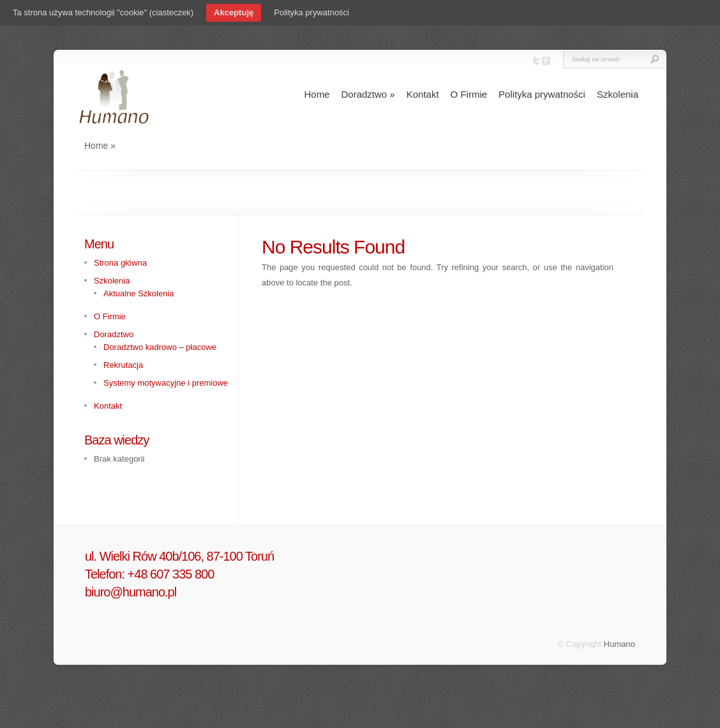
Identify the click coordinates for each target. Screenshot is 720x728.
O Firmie (469, 94)
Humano (619, 644)
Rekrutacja (123, 365)
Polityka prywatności (542, 94)
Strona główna (120, 263)
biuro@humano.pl (131, 592)
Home (317, 94)
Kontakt (423, 94)
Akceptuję (234, 12)
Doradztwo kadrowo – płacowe (160, 347)
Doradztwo (368, 94)
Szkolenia (618, 94)
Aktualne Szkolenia (139, 293)
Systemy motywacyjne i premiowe (166, 383)
